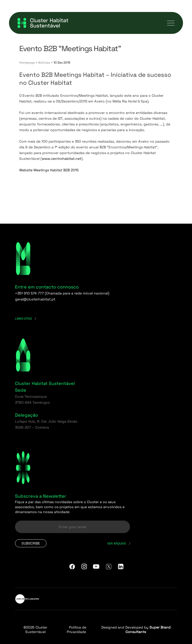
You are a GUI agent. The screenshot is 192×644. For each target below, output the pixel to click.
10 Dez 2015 (62, 63)
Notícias (44, 63)
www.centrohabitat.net (61, 159)
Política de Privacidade (76, 630)
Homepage (27, 63)
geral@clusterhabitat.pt (35, 299)
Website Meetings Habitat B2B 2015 (49, 170)
